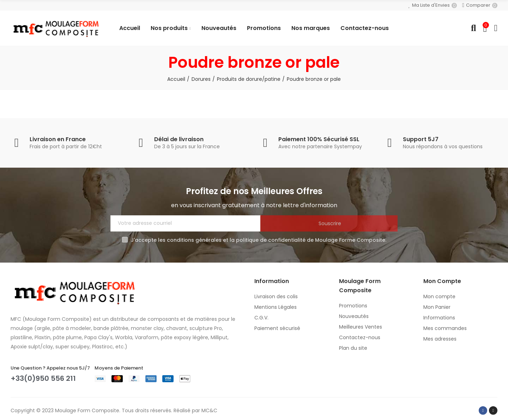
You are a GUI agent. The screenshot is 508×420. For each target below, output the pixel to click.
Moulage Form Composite (87, 410)
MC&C (209, 410)
